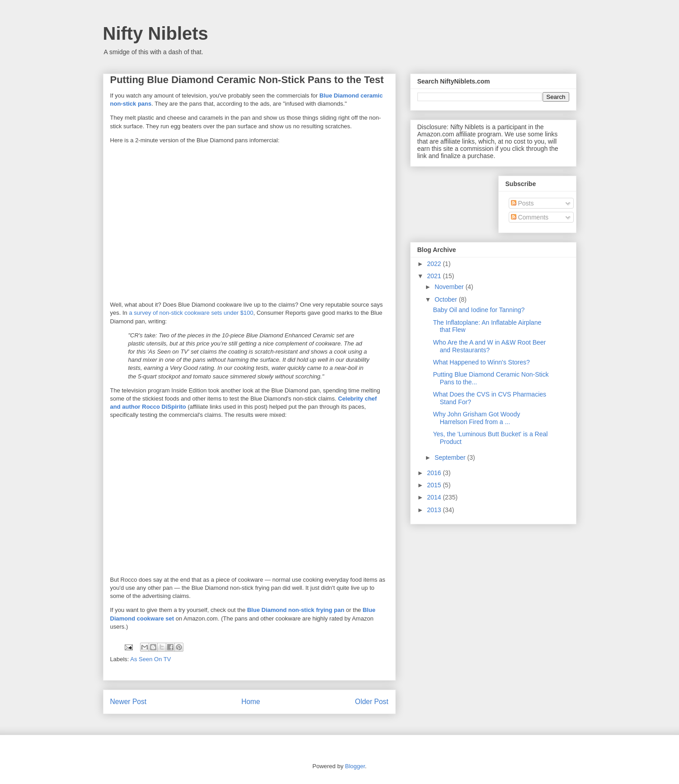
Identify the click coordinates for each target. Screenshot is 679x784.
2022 (435, 264)
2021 (435, 276)
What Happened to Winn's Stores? (481, 362)
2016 (435, 473)
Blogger (355, 766)
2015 (435, 485)
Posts (522, 203)
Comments (530, 217)
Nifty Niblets (156, 33)
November (450, 287)
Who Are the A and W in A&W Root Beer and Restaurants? (489, 346)
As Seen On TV (150, 659)
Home (251, 702)
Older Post (372, 702)
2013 (435, 510)
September (451, 457)
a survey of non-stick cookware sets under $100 (191, 313)
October (447, 299)
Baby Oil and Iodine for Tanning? (479, 310)
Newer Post (129, 702)
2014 (435, 497)
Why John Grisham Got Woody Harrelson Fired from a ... (476, 418)
